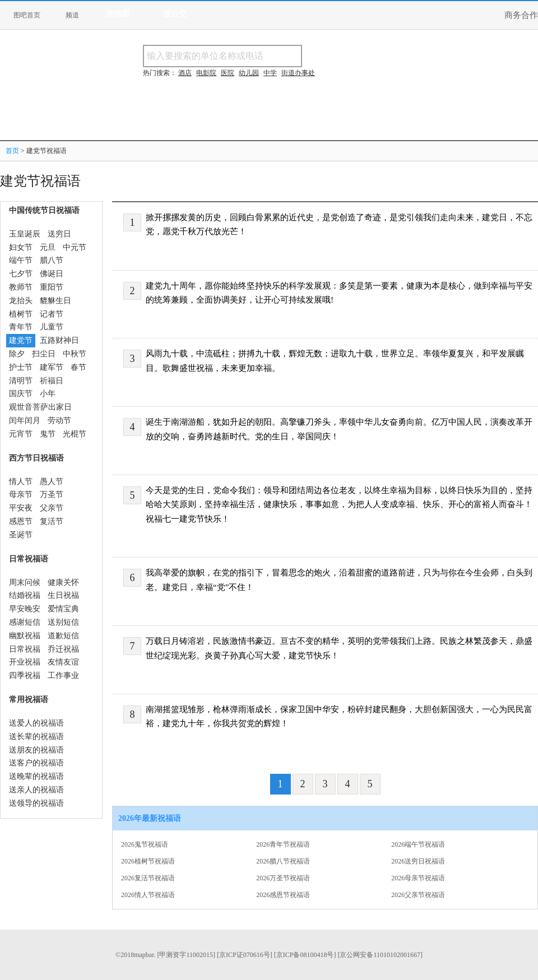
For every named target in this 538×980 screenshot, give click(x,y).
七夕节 (21, 274)
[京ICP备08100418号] (305, 955)
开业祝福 (25, 662)
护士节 (21, 367)
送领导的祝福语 (36, 803)
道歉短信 (63, 636)
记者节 (52, 314)
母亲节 (21, 494)
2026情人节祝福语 (148, 895)
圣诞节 (21, 535)
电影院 (206, 73)
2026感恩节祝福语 (283, 895)
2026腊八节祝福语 (283, 861)
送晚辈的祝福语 (36, 776)
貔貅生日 (55, 301)
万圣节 (52, 494)
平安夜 (21, 508)
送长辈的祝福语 (36, 737)
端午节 (21, 260)
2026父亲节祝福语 (418, 895)
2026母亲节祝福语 (418, 878)
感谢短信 (25, 622)
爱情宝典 (63, 609)
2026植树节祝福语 (148, 861)
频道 (72, 15)
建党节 (21, 340)
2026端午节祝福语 (418, 844)
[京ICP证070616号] (245, 955)
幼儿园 (249, 73)
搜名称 (330, 56)
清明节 (21, 381)
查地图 (118, 14)
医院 (228, 73)
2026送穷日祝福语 (418, 861)
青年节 (21, 327)
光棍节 (75, 434)
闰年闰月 (25, 421)
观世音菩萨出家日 (40, 407)
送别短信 (63, 622)
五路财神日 (59, 340)
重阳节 (52, 287)
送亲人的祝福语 (36, 790)
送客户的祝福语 (36, 763)
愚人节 (52, 482)
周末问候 (25, 582)
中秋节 (75, 354)
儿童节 (52, 327)
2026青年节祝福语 (283, 844)
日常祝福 (25, 649)
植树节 (21, 314)
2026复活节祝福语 (148, 878)
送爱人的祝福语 (36, 723)
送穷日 (59, 234)
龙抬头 (21, 301)
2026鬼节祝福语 (145, 844)
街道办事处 (298, 73)
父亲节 (52, 508)
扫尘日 (44, 354)
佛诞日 (52, 274)
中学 (270, 73)
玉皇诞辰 (25, 234)
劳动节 (59, 421)
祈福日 (52, 381)
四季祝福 (25, 675)
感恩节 (21, 521)
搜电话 (383, 56)
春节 (78, 367)
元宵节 (21, 434)
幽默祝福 (25, 636)
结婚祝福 (25, 595)
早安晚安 (25, 609)
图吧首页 (27, 15)
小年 (48, 394)
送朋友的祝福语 (36, 750)
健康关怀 (63, 582)
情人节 (21, 482)
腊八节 (52, 260)
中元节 (75, 247)
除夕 (17, 354)
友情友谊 (63, 662)
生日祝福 (63, 595)
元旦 (48, 247)
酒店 (185, 73)
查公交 (175, 14)
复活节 (52, 521)
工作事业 (63, 675)
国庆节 (21, 394)
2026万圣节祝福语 (283, 878)
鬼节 (48, 434)
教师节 (21, 287)
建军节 (52, 367)
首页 (12, 151)
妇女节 (21, 247)
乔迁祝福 (63, 649)
